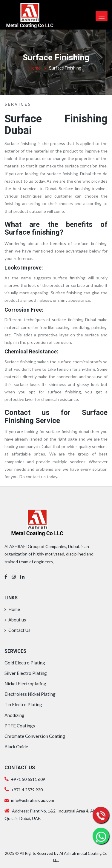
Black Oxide (16, 747)
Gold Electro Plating (25, 663)
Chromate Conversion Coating (35, 736)
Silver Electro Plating (26, 673)
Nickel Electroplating (25, 684)
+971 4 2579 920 (26, 790)
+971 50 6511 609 (28, 779)
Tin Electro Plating (23, 704)
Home (35, 68)
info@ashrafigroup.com (29, 800)
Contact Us (17, 630)
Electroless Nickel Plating (30, 694)
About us (15, 620)
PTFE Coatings (20, 726)
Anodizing (14, 715)
